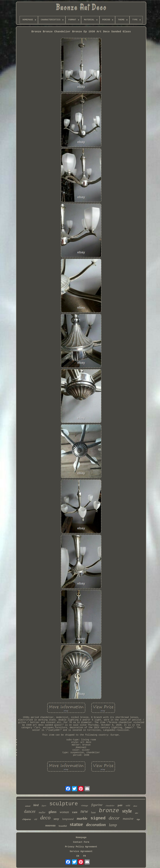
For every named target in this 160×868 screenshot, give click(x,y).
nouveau (50, 825)
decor (114, 818)
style (127, 811)
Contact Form (81, 842)
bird (36, 805)
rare (75, 812)
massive (128, 819)
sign (138, 819)
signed (98, 818)
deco (45, 818)
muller (42, 812)
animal (28, 806)
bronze (109, 811)
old (36, 819)
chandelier (110, 806)
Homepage (81, 837)
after (137, 813)
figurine (97, 805)
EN (78, 856)
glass (53, 812)
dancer (30, 811)
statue (76, 824)
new (84, 811)
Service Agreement (81, 851)
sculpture (64, 804)
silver (135, 806)
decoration (96, 825)
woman (64, 812)
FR (85, 856)
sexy (56, 819)
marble (82, 818)
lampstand (68, 819)
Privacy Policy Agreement (81, 847)
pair (120, 805)
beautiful (63, 826)
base (93, 812)
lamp (113, 825)
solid (128, 806)
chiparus (27, 819)
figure (44, 806)
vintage (85, 805)
